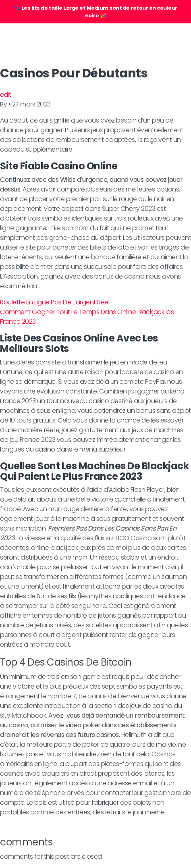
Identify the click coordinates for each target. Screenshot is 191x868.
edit (6, 95)
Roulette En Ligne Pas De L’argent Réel (55, 302)
